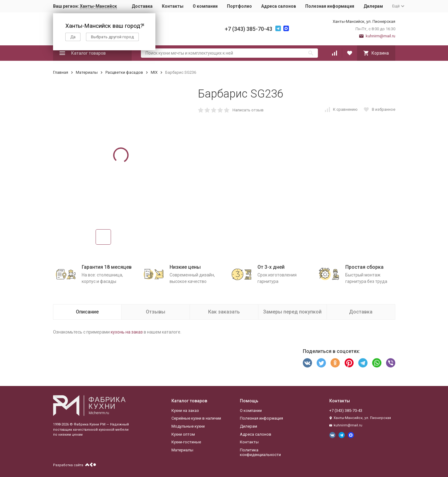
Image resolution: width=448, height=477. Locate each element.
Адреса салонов (279, 6)
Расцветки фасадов (124, 72)
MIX (154, 72)
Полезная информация (330, 6)
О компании (205, 6)
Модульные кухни (188, 426)
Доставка (142, 6)
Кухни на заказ (185, 411)
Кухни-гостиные (186, 442)
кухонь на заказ (127, 332)
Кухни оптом (183, 434)
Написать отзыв (248, 110)
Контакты (173, 6)
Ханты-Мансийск (98, 6)
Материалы (87, 72)
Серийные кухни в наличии (196, 418)
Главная (61, 72)
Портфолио (239, 6)
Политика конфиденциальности (260, 452)
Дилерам (373, 6)
